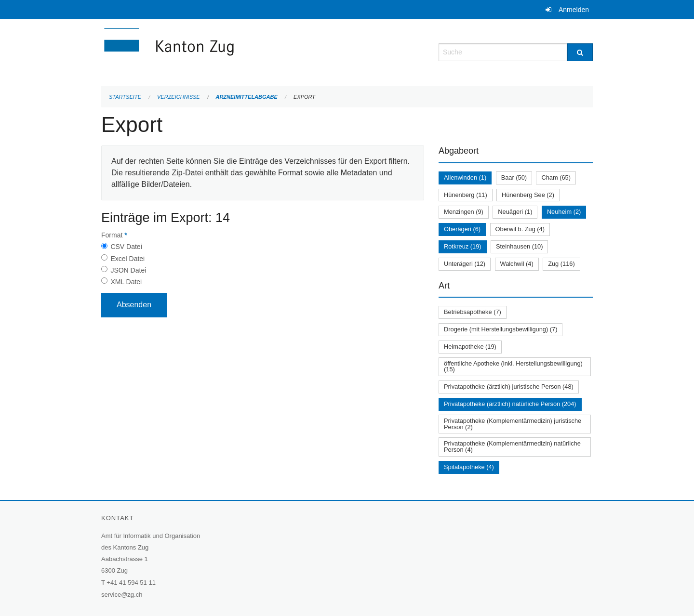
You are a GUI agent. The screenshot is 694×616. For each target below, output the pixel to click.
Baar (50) (514, 177)
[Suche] (580, 52)
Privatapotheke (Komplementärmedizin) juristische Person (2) (513, 424)
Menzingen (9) (464, 212)
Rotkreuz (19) (463, 246)
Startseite (125, 97)
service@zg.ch (122, 595)
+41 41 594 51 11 (131, 583)
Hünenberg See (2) (528, 195)
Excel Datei (127, 259)
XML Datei (126, 282)
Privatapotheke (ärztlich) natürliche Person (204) (510, 404)
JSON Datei (128, 270)
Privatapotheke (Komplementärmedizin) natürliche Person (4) (512, 446)
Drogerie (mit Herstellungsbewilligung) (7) (500, 329)
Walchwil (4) (517, 264)
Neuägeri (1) (515, 212)
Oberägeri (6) (462, 229)
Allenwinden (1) (465, 177)
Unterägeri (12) (465, 264)
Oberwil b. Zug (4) (520, 229)
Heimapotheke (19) (470, 347)
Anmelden (574, 10)
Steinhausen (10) (519, 246)
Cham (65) (556, 177)
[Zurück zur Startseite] (227, 51)
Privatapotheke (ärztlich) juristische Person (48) (509, 387)
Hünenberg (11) (466, 195)
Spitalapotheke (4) (469, 467)
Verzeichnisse (179, 97)
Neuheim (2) (564, 212)
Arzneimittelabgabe (246, 97)
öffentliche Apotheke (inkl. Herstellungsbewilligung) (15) (513, 367)
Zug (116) (561, 264)
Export (304, 97)
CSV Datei (126, 247)
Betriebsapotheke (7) (473, 312)
